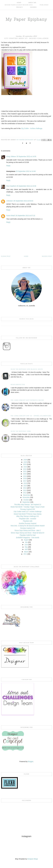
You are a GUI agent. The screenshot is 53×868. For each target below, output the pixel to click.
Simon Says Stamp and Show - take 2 (28, 530)
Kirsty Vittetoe (11, 157)
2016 (25, 483)
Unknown (10, 201)
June (26, 545)
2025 (25, 462)
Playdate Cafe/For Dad (28, 535)
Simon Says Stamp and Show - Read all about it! (28, 533)
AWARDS (33, 7)
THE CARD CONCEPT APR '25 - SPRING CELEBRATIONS (31, 416)
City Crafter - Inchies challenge (32, 128)
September (26, 502)
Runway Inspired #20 (28, 509)
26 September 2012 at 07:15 (25, 216)
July (26, 542)
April (26, 549)
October (26, 500)
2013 (25, 490)
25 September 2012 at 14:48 (26, 171)
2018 (25, 479)
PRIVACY (20, 7)
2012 (25, 493)
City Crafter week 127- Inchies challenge (28, 512)
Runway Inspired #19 (28, 528)
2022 (25, 469)
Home (19, 3)
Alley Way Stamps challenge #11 (28, 516)
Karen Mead (11, 216)
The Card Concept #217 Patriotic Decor (27, 400)
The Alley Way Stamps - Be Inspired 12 (28, 505)
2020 (25, 474)
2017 (25, 481)
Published (44, 5)
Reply (8, 166)
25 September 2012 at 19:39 (26, 186)
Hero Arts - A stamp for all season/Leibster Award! (28, 526)
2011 (25, 554)
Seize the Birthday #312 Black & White (27, 369)
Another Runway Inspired (28, 523)
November (26, 497)
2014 (25, 488)
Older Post (6, 256)
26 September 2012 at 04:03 (23, 201)
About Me (32, 3)
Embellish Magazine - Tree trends (28, 538)
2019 (25, 476)
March (26, 552)
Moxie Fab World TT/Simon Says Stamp (28, 514)
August (26, 540)
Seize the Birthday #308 (21, 431)
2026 (25, 460)
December (27, 495)
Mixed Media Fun (18, 385)
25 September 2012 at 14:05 (26, 157)
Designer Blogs (33, 859)
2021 (25, 472)
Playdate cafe (28, 521)
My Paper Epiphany (26, 19)
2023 (25, 467)
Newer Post (47, 256)
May (26, 547)
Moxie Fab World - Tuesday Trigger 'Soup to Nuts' (28, 507)
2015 (25, 486)
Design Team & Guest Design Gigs (19, 5)
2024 (25, 464)
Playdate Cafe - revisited (28, 519)
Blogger (31, 762)
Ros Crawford (11, 186)
